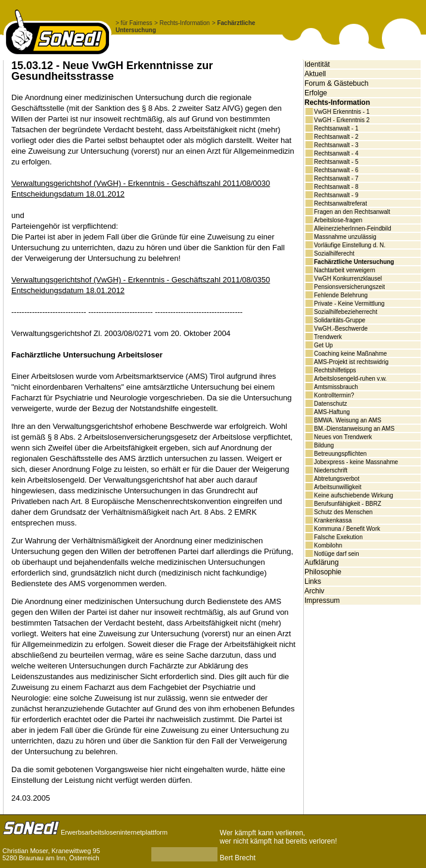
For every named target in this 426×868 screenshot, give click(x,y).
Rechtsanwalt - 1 (336, 128)
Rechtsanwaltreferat (341, 203)
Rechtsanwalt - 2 (336, 137)
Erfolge (316, 93)
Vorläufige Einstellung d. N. (350, 245)
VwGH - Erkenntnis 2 (342, 120)
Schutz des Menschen (343, 512)
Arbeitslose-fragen (338, 220)
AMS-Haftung (332, 412)
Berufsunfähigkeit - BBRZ (348, 504)
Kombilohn (328, 545)
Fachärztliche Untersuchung (354, 262)
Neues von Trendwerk (343, 437)
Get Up (324, 345)
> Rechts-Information (182, 23)
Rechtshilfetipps (335, 370)
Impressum (322, 601)
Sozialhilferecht (334, 253)
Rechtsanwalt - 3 (336, 145)
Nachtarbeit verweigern (345, 270)
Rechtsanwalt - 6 (336, 170)
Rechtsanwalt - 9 (336, 195)
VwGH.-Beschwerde (341, 329)
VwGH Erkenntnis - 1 (342, 112)
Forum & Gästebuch (336, 83)
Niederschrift (331, 470)
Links (313, 581)
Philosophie (323, 572)
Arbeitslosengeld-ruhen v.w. (350, 379)
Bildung (324, 445)
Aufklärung (321, 562)
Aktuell (315, 74)
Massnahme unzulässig (345, 237)
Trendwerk (328, 337)
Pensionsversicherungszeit (349, 287)
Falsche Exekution (338, 537)
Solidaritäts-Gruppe (340, 320)
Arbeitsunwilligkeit (338, 487)
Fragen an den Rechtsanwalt (352, 212)
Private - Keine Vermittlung (349, 304)
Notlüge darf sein (337, 554)
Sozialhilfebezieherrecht (346, 312)
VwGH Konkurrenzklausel (348, 279)
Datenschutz (331, 404)
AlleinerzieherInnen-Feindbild (353, 228)
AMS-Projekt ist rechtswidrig (351, 362)
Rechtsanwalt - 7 (336, 178)
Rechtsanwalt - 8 (336, 187)
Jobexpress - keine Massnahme (356, 462)
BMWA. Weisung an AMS (348, 420)
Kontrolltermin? (334, 395)
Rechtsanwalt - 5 (336, 162)
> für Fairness (134, 23)
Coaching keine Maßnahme (350, 354)
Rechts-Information (337, 102)
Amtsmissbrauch (336, 387)
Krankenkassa (333, 520)
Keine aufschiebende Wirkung (354, 495)
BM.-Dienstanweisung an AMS (354, 429)
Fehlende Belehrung (341, 295)
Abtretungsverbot (337, 479)
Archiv (314, 591)
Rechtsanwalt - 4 (336, 153)
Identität (317, 64)
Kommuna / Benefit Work (347, 529)
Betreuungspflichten (340, 454)
